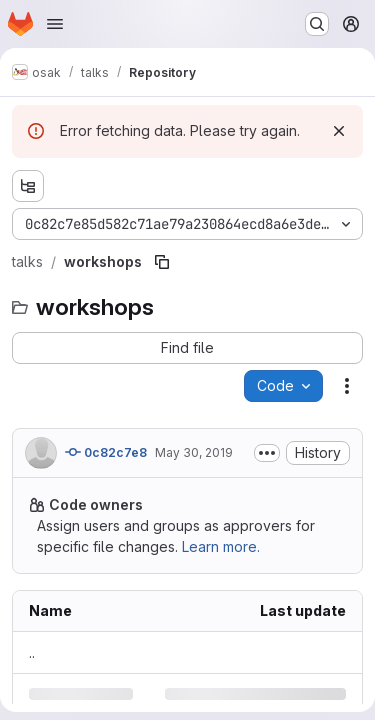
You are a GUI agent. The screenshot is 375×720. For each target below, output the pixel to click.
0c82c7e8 (106, 452)
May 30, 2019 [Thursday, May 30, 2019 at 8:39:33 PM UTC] (194, 452)
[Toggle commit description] (267, 453)
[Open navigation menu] (55, 24)
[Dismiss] (339, 131)
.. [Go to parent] (32, 652)
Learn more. (221, 546)
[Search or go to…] (317, 24)
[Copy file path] (162, 262)
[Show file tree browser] (28, 186)
